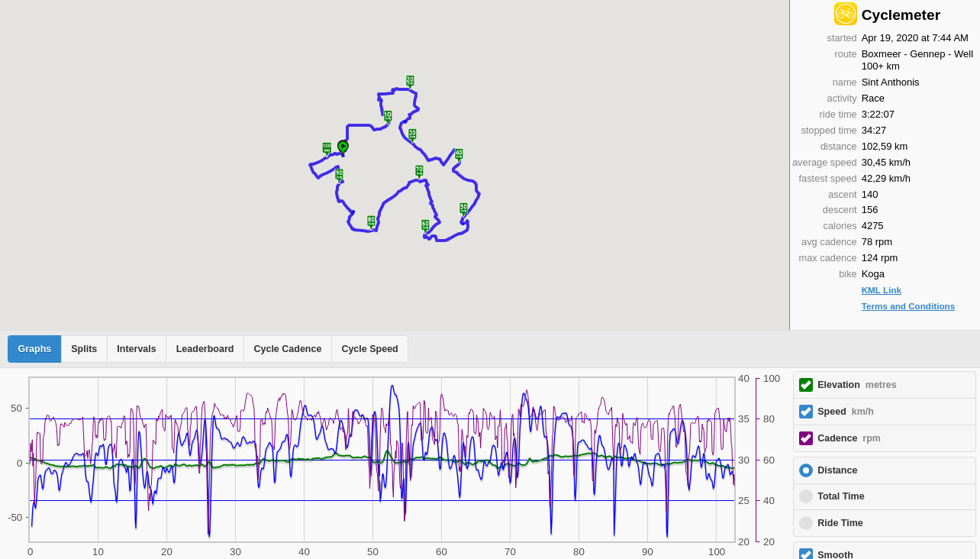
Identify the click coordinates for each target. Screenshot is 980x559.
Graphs (35, 349)
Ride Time (840, 523)
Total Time (841, 496)
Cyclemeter (901, 15)
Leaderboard (205, 349)
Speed (846, 412)
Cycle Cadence (287, 349)
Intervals (136, 349)
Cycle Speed (369, 349)
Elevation (857, 385)
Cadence (849, 438)
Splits (84, 349)
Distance (837, 470)
